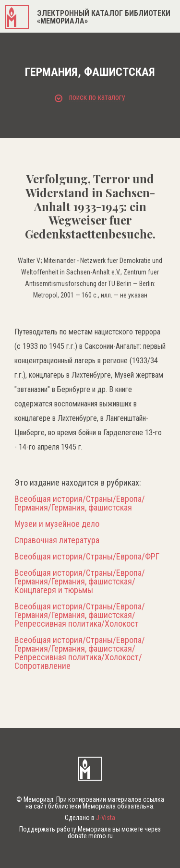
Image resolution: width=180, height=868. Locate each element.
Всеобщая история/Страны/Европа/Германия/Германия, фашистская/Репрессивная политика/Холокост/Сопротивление (80, 653)
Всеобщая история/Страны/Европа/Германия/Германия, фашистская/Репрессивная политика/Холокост (80, 615)
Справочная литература (57, 540)
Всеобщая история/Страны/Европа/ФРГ (87, 557)
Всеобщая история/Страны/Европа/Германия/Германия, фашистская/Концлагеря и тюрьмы (80, 582)
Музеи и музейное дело (57, 524)
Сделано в (90, 818)
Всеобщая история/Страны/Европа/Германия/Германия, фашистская (80, 503)
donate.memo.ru (90, 836)
